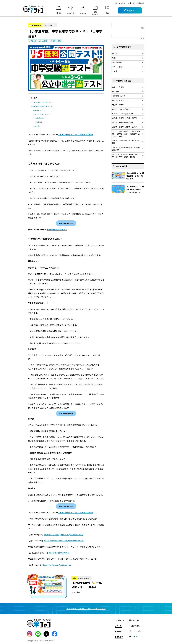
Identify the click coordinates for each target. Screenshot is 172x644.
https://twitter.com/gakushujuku (56, 565)
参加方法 (36, 126)
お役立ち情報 (43, 41)
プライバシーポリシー (137, 631)
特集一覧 (118, 631)
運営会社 (132, 636)
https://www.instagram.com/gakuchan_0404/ (63, 535)
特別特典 (39, 122)
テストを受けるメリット (42, 114)
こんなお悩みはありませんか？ (42, 102)
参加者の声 (40, 118)
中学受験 (52, 41)
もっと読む (66, 586)
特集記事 (141, 3)
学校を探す (119, 637)
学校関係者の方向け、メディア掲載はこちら (86, 609)
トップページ (120, 620)
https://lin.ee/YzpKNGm (59, 553)
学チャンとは (120, 3)
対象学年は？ (38, 110)
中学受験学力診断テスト (57, 229)
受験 (59, 41)
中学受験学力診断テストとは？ (42, 106)
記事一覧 (131, 3)
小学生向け (32, 41)
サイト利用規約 (135, 626)
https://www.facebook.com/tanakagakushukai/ (64, 541)
